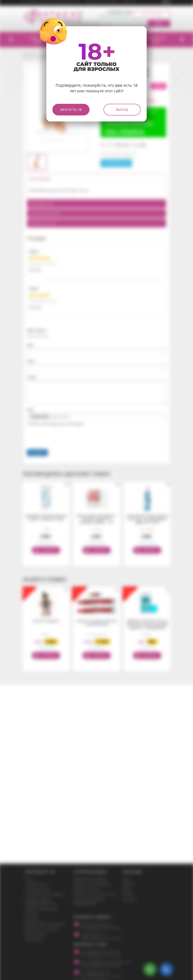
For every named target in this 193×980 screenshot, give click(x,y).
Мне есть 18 (71, 110)
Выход (122, 110)
